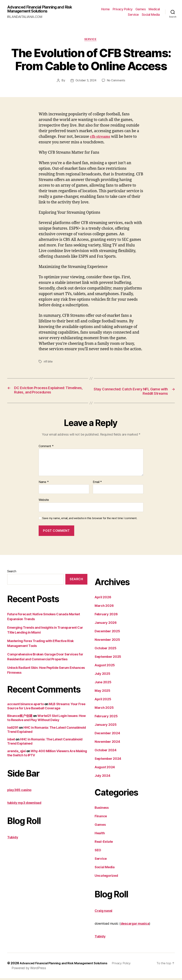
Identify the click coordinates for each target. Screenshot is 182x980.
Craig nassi (103, 912)
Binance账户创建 (20, 718)
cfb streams (101, 138)
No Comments (117, 82)
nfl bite (48, 363)
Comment (46, 448)
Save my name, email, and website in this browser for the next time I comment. (90, 520)
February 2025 (106, 718)
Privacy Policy (123, 9)
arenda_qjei (16, 753)
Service (133, 15)
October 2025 (106, 650)
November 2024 (107, 743)
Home (105, 9)
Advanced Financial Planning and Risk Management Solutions (43, 9)
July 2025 (102, 675)
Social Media (151, 15)
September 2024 (108, 760)
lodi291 (13, 729)
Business (102, 809)
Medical (154, 9)
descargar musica (135, 925)
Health (100, 835)
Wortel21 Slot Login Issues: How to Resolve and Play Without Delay (46, 720)
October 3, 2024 (86, 82)
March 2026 (104, 607)
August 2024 (105, 769)
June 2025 (103, 684)
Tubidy (13, 839)
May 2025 (102, 692)
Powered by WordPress (29, 970)
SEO (98, 852)
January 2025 (106, 726)
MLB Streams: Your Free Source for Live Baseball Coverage (46, 708)
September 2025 (108, 658)
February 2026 (106, 616)
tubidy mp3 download (24, 805)
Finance (101, 818)
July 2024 (102, 777)
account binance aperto (25, 706)
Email (97, 484)
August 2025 (105, 667)
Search (12, 573)
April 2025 (103, 701)
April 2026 (103, 599)
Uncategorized (106, 877)
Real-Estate (104, 843)
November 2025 (107, 641)
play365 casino (19, 792)
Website (44, 502)
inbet (11, 741)
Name (44, 484)
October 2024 (106, 752)
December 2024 (107, 735)
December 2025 (107, 633)
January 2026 (106, 624)
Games (141, 9)
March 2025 (104, 709)
